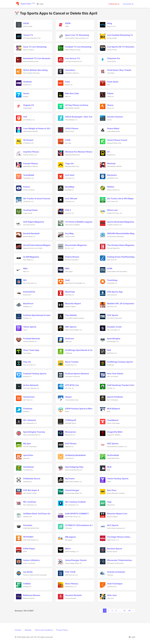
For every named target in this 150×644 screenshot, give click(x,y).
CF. (109, 152)
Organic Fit (29, 105)
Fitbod (110, 93)
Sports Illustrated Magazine (121, 222)
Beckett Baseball (31, 233)
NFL (25, 280)
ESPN (68, 23)
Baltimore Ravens (32, 595)
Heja (109, 502)
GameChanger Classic (76, 560)
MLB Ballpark (114, 409)
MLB (109, 467)
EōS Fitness (71, 443)
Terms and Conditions (44, 630)
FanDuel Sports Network (77, 374)
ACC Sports (113, 525)
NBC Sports (71, 327)
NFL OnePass (30, 502)
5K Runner (28, 140)
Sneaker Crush (114, 327)
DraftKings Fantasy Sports (120, 362)
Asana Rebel (113, 128)
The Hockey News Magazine (121, 245)
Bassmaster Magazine (76, 245)
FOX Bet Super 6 (31, 490)
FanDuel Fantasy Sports (35, 374)
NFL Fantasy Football (75, 502)
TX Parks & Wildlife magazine (79, 222)
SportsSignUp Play (74, 467)
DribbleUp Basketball (75, 455)
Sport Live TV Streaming (77, 35)
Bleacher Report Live (117, 514)
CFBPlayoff (71, 420)
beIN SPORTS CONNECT (77, 514)
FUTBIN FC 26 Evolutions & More (81, 525)
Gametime (70, 70)
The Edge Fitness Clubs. (119, 537)
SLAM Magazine (31, 257)
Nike (25, 268)
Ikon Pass (112, 490)
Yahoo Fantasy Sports (118, 478)
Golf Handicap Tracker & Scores (123, 385)
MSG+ (68, 549)
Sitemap (28, 630)
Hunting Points (30, 210)
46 (129, 611)
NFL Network (30, 420)
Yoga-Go (69, 163)
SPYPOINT (28, 537)
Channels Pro (114, 58)
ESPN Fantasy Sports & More (79, 409)
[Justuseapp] (25, 4)
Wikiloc (111, 187)
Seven (26, 93)
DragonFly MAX (115, 432)
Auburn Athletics (31, 560)
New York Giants (115, 374)
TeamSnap (112, 280)
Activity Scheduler (116, 572)
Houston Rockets (73, 595)
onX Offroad (71, 198)
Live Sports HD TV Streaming (121, 47)
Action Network (31, 385)
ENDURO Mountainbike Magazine (123, 233)
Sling (110, 23)
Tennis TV (28, 35)
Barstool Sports (115, 549)
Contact (18, 630)
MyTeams (70, 478)
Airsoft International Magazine (38, 245)
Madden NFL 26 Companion (121, 303)
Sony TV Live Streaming (35, 47)
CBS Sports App (115, 292)
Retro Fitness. (72, 584)
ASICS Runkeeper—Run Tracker (81, 117)
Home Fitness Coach (117, 140)
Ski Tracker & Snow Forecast (37, 198)
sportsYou (28, 455)
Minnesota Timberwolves (119, 560)
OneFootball (113, 455)
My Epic (27, 443)
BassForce (28, 303)
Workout (111, 163)
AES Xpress (113, 443)
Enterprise (114, 4)
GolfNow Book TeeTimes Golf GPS (40, 514)
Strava (110, 105)
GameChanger (72, 490)
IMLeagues (70, 537)
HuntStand (28, 467)
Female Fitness (31, 163)
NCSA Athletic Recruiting (35, 70)
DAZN (26, 23)
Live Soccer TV (72, 58)
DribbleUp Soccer (32, 478)
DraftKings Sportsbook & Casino (81, 350)
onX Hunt (70, 175)
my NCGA (28, 572)
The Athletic (71, 315)
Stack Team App (31, 350)
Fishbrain (28, 409)
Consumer (128, 4)
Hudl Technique (115, 584)
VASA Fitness (72, 128)
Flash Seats (113, 82)
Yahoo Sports (30, 327)
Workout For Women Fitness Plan (81, 152)
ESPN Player (29, 549)
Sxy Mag (69, 233)
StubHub (27, 82)
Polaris (27, 187)
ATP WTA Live (72, 385)
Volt (25, 117)
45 (125, 611)
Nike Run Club (72, 93)
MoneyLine (70, 432)
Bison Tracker (72, 362)
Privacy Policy (62, 630)
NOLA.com (112, 210)
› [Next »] (134, 611)
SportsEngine (114, 338)
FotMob (27, 584)
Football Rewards (32, 338)
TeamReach (113, 420)
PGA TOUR (70, 572)
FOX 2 (68, 210)
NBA (67, 268)
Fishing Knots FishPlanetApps (122, 257)
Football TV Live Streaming (78, 47)
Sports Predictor (115, 397)
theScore (70, 338)
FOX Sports (113, 315)
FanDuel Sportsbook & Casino (38, 315)
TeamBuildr (29, 175)
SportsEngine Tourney (34, 432)
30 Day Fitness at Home (77, 105)
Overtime (28, 525)
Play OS (27, 362)
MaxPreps (70, 292)
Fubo (68, 82)
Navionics (112, 175)
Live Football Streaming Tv (120, 35)
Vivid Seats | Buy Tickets (119, 70)
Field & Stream (72, 257)
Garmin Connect (115, 117)
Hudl (67, 280)
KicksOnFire (29, 292)
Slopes (68, 397)
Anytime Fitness (31, 152)
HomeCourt (29, 397)
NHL (109, 350)
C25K (68, 140)
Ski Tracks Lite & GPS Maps (120, 198)
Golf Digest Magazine (34, 222)
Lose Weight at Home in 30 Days (39, 128)
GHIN (110, 268)
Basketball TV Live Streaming (37, 58)
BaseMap (70, 187)
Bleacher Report (73, 303)
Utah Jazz (112, 595)
